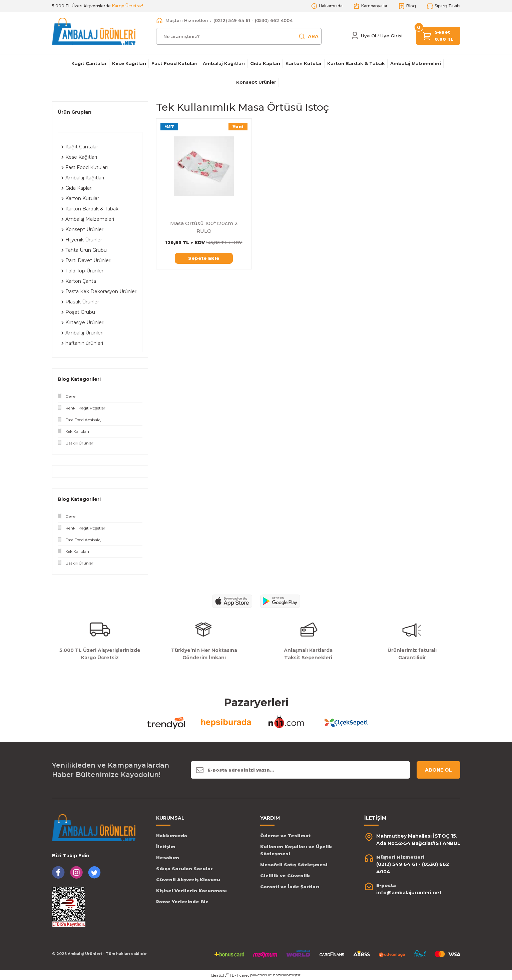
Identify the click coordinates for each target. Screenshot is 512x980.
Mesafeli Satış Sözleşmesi (294, 865)
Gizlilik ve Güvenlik (285, 876)
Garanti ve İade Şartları (290, 887)
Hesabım (168, 858)
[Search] (239, 36)
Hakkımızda (172, 836)
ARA (309, 36)
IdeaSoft (220, 975)
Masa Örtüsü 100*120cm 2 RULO (204, 227)
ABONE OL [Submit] (438, 770)
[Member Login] (355, 36)
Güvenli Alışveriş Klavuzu (188, 880)
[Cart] (427, 35)
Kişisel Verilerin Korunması (191, 891)
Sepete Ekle (204, 258)
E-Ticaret (240, 975)
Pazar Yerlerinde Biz (182, 902)
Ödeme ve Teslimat (285, 836)
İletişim (166, 847)
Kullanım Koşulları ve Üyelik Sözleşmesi (296, 850)
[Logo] (94, 31)
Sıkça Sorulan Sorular (184, 869)
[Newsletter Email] (300, 770)
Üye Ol (369, 36)
